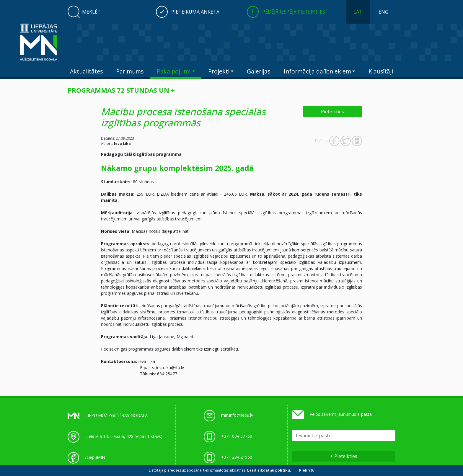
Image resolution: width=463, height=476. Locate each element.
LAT (358, 12)
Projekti (219, 71)
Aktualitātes (86, 71)
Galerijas (259, 71)
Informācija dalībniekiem (317, 71)
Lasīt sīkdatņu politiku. (269, 470)
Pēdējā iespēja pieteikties (294, 12)
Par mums (130, 71)
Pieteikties (332, 112)
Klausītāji (381, 71)
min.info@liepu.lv (237, 415)
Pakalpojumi (174, 71)
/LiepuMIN (95, 457)
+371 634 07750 (237, 436)
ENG (383, 12)
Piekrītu (307, 470)
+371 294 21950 (237, 457)
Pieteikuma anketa (195, 12)
